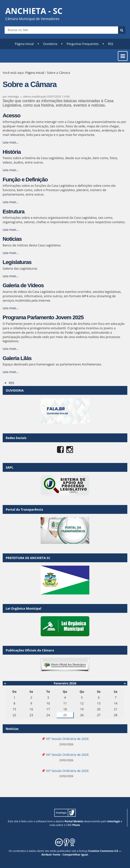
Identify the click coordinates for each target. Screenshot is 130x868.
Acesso (12, 115)
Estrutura (14, 212)
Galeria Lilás (17, 358)
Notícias (12, 239)
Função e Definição (25, 180)
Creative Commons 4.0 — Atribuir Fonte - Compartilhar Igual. (81, 853)
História (12, 152)
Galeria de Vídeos (23, 285)
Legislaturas (17, 262)
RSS (111, 44)
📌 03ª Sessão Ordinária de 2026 (65, 771)
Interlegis (114, 821)
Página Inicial (24, 44)
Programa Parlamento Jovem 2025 (43, 317)
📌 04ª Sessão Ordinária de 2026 (65, 755)
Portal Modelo (74, 821)
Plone (76, 825)
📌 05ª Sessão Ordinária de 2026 (65, 739)
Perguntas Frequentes (83, 44)
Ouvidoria (50, 44)
